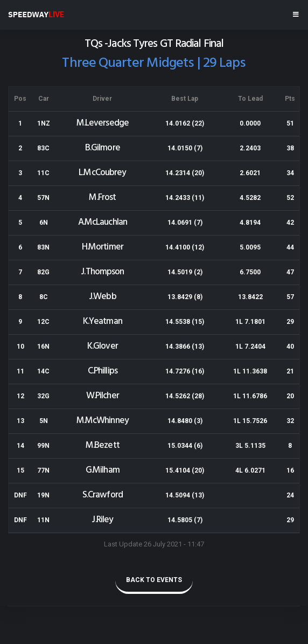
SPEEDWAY (36, 15)
